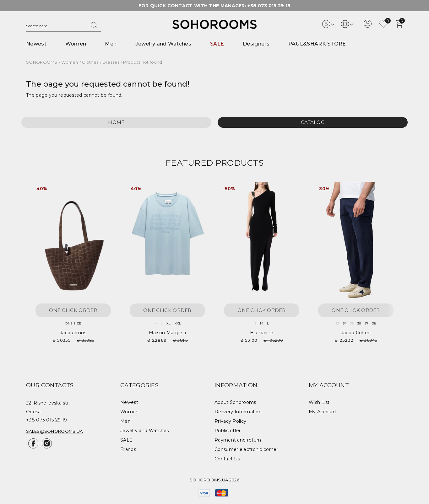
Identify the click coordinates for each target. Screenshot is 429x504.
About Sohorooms (235, 402)
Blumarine (262, 333)
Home (116, 122)
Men (111, 44)
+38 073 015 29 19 (269, 6)
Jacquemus (73, 333)
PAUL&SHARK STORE (317, 44)
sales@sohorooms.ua (54, 431)
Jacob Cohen (356, 333)
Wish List (319, 402)
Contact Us (227, 459)
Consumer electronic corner (246, 449)
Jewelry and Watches (163, 44)
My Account (323, 412)
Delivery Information (238, 412)
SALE (217, 44)
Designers (256, 44)
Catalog (313, 122)
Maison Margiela (168, 333)
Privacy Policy (230, 421)
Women (76, 44)
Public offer (228, 431)
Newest (36, 44)
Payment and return (238, 440)
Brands (128, 449)
